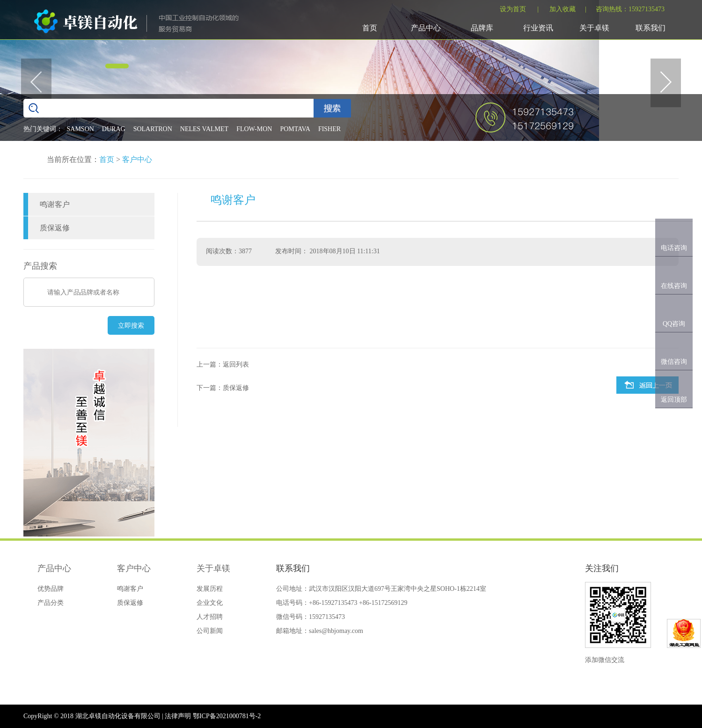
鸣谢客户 (55, 204)
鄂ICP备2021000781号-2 (227, 716)
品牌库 (482, 28)
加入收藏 (563, 9)
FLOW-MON (254, 129)
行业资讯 (538, 28)
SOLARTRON (153, 129)
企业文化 (210, 603)
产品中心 (426, 28)
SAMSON (80, 129)
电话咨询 (674, 248)
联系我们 (651, 28)
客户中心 (137, 159)
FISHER (329, 129)
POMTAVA (295, 129)
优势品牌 (51, 589)
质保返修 (55, 228)
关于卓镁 (594, 28)
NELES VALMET (204, 129)
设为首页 (513, 9)
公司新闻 (210, 631)
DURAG (114, 129)
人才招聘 (210, 617)
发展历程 (210, 589)
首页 (370, 28)
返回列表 (236, 364)
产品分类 (51, 603)
